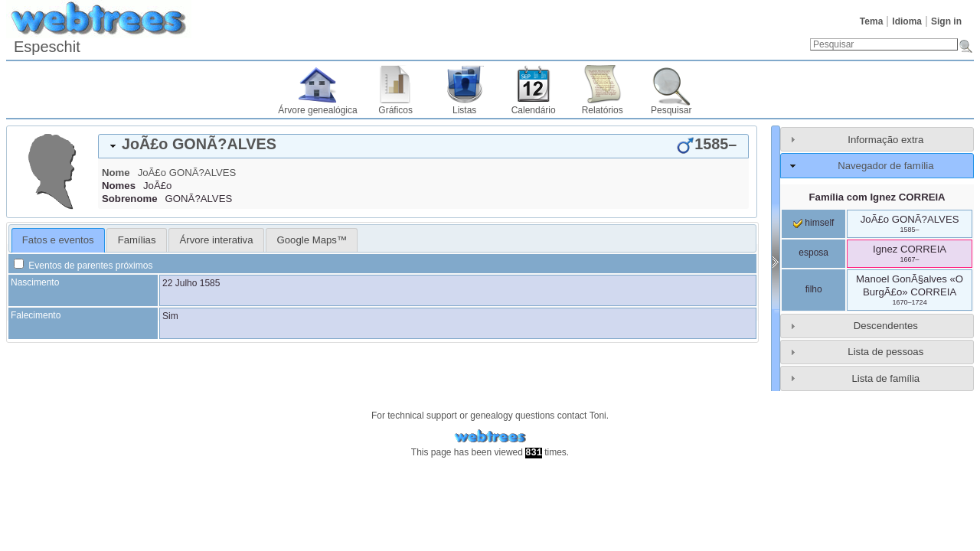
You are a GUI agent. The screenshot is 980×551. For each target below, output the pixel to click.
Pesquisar (671, 110)
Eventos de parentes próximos (83, 266)
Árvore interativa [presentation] (216, 240)
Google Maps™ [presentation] (312, 240)
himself (813, 223)
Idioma (907, 21)
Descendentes (886, 326)
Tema (871, 21)
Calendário (534, 110)
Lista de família (885, 378)
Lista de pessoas (885, 352)
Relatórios (603, 110)
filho (814, 289)
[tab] (423, 146)
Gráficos (395, 110)
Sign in (946, 21)
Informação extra (885, 140)
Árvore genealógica (317, 110)
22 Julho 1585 (191, 283)
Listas (464, 110)
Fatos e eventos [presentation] (58, 240)
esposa (813, 253)
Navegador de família (885, 166)
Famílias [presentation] (137, 240)
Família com (877, 197)
